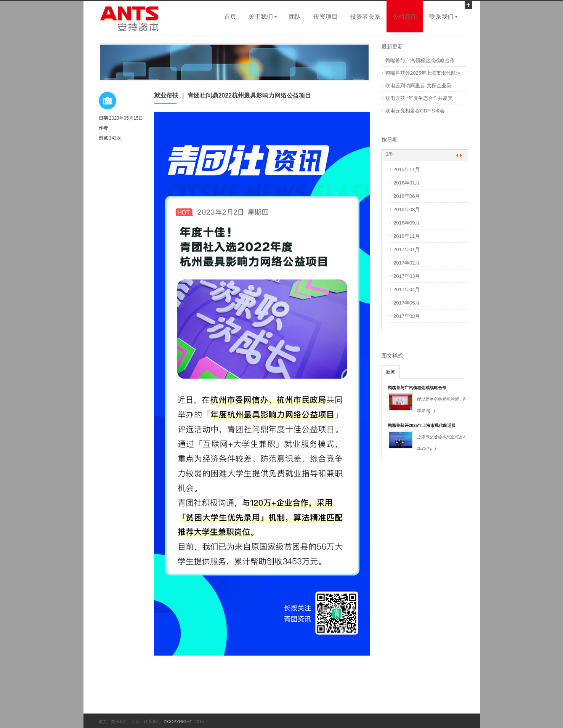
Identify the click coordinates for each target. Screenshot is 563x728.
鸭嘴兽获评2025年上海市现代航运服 (422, 425)
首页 (230, 16)
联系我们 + (443, 16)
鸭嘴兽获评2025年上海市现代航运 (423, 73)
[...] (432, 411)
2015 (198, 722)
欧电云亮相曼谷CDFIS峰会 (415, 111)
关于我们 (119, 722)
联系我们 (152, 722)
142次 (115, 138)
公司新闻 (405, 16)
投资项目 (326, 16)
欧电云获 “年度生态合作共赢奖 (419, 98)
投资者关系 (365, 16)
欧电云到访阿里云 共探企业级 (418, 86)
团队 (295, 16)
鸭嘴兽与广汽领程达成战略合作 (420, 60)
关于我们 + (263, 16)
